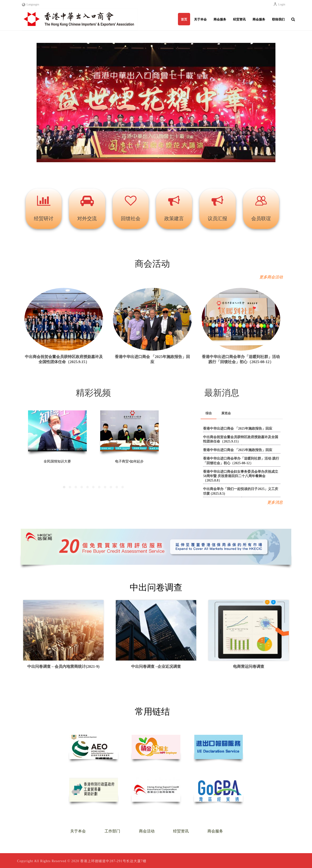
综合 (209, 413)
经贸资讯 (239, 19)
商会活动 (147, 831)
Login (279, 4)
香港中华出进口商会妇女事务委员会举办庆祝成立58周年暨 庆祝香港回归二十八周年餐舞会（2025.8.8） (241, 476)
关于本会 (200, 19)
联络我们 (278, 19)
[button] (156, 103)
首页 (184, 19)
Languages (31, 4)
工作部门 (112, 831)
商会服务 (220, 19)
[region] (156, 106)
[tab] (209, 413)
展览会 (226, 413)
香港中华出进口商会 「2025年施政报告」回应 (238, 429)
